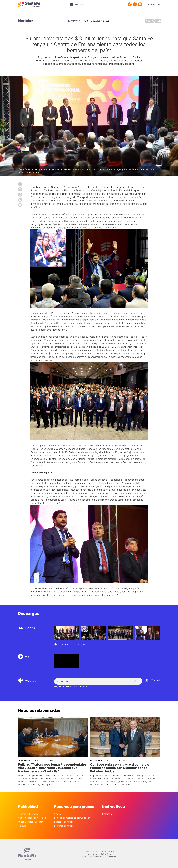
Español (153, 5)
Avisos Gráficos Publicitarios (32, 821)
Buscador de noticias (64, 821)
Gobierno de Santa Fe (29, 4)
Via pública (23, 825)
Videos (57, 813)
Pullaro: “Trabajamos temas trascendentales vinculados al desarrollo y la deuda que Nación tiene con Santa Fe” (52, 767)
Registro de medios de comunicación (72, 817)
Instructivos (108, 813)
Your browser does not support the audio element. (98, 681)
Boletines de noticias (64, 825)
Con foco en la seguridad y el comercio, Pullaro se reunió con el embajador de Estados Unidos (125, 765)
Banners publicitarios (28, 813)
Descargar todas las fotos (70, 644)
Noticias (26, 21)
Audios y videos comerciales (32, 817)
